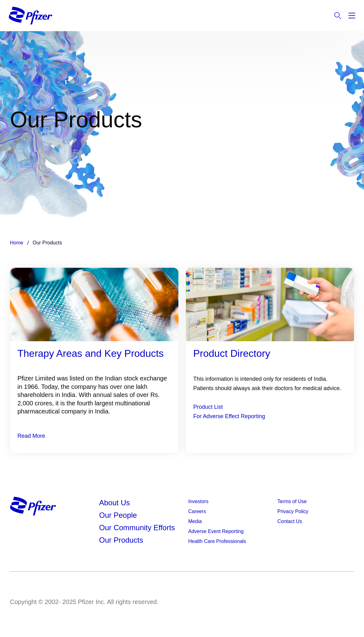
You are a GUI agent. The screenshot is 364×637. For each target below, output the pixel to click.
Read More (31, 436)
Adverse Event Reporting (216, 531)
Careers (197, 511)
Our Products (121, 540)
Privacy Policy (293, 511)
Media (195, 521)
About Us (114, 503)
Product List (208, 407)
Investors (199, 501)
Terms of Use (292, 501)
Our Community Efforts (137, 528)
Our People (118, 515)
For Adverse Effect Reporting (229, 416)
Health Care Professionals (217, 541)
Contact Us (290, 521)
